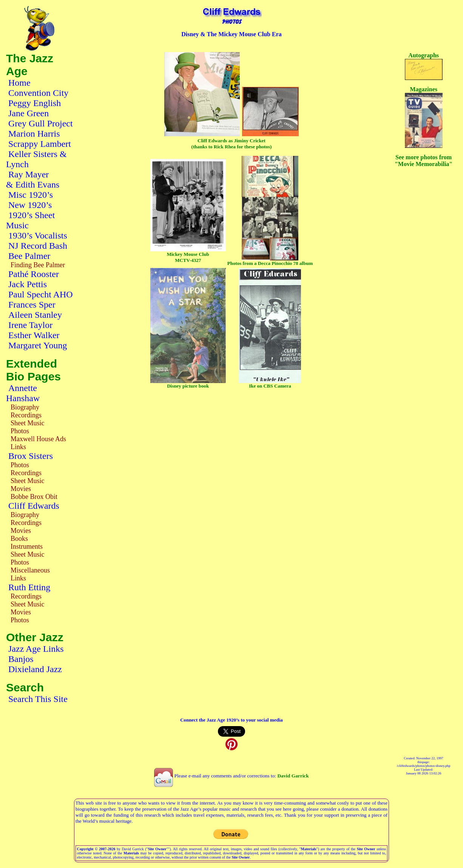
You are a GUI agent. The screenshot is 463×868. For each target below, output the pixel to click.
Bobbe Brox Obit (34, 497)
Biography (25, 407)
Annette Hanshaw (23, 393)
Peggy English (35, 103)
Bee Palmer (29, 256)
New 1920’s (30, 205)
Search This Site (38, 699)
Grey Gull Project (41, 123)
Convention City (38, 93)
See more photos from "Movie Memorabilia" (424, 161)
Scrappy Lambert (40, 144)
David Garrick (293, 776)
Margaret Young (38, 345)
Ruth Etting (29, 587)
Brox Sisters (31, 456)
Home (19, 83)
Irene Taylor (30, 325)
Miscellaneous (30, 570)
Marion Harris (34, 134)
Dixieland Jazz (35, 669)
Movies (21, 489)
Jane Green (29, 113)
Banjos (21, 659)
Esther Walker (34, 335)
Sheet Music (28, 423)
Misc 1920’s (31, 195)
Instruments (27, 546)
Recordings (26, 415)
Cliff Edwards (34, 506)
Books (19, 539)
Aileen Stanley (35, 315)
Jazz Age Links (36, 649)
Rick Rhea (225, 147)
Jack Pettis (28, 284)
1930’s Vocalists (38, 235)
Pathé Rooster (34, 274)
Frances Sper (32, 305)
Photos (20, 431)
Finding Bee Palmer (38, 265)
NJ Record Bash (38, 246)
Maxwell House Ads (38, 439)
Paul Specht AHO (41, 294)
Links (18, 447)
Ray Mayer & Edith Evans (33, 179)
